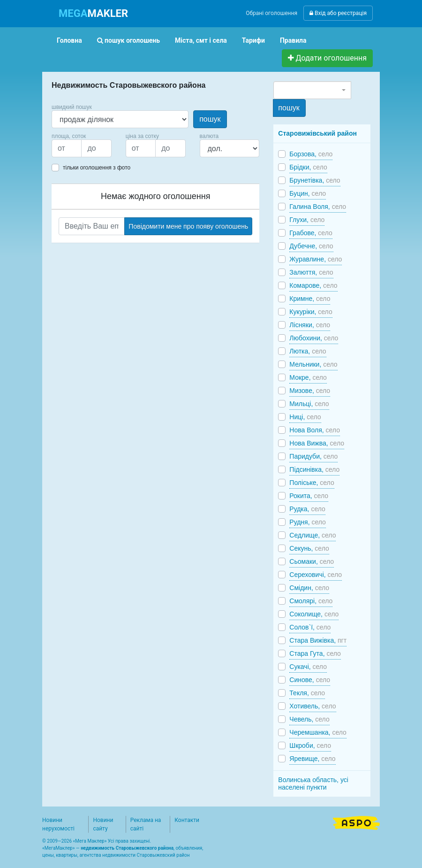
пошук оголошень (128, 40)
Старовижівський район (317, 133)
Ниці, (305, 417)
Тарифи (253, 40)
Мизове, (310, 391)
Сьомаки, (312, 561)
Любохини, (314, 338)
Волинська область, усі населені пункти (313, 784)
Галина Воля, (318, 207)
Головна (69, 40)
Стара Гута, (315, 653)
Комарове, (313, 285)
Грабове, (311, 233)
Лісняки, (310, 325)
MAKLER (93, 13)
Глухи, (307, 220)
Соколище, (314, 614)
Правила (293, 40)
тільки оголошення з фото (97, 168)
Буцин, (308, 193)
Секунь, (309, 548)
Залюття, (311, 272)
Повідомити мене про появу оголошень (188, 226)
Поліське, (312, 483)
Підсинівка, (314, 469)
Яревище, (312, 759)
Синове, (310, 680)
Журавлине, (316, 259)
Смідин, (309, 588)
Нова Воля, (315, 430)
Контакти (187, 820)
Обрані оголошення (271, 13)
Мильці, (309, 404)
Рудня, (308, 522)
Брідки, (308, 167)
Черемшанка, (318, 732)
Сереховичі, (316, 575)
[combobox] (312, 90)
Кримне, (310, 299)
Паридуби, (313, 456)
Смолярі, (311, 601)
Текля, (307, 693)
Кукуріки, (311, 312)
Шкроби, (310, 745)
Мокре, (308, 377)
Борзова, (311, 154)
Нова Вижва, (317, 443)
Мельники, (313, 364)
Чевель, (309, 719)
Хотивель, (313, 706)
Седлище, (313, 535)
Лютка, (308, 351)
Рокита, (309, 496)
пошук (210, 119)
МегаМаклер (59, 848)
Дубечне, (311, 246)
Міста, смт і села (201, 40)
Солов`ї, (310, 627)
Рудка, (307, 509)
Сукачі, (308, 667)
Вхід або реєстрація (338, 13)
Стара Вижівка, (318, 640)
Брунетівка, (315, 180)
